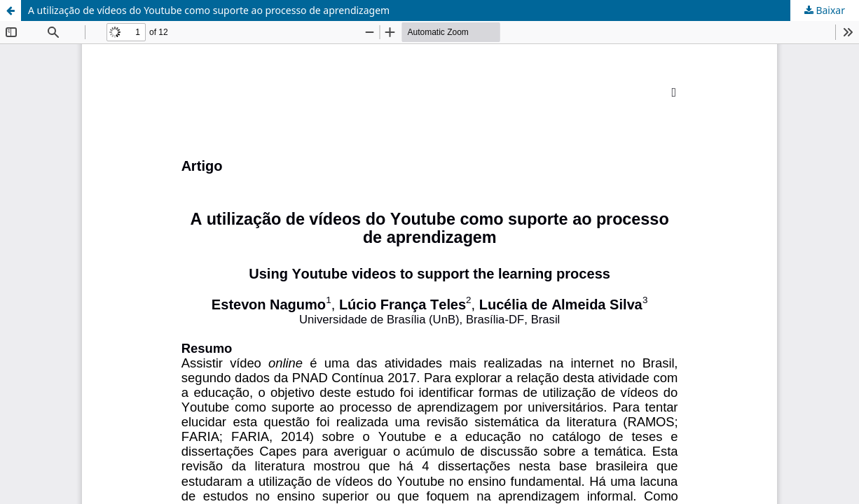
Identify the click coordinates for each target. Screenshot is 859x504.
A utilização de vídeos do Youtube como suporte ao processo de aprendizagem (209, 10)
